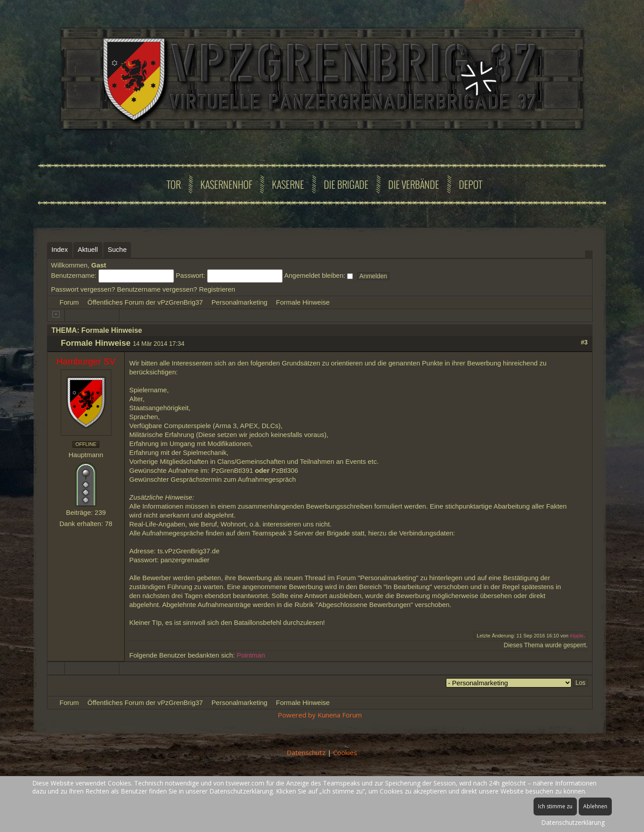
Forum (69, 302)
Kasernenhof (226, 184)
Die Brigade (346, 184)
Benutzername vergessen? (157, 289)
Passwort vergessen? (83, 289)
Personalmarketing (239, 302)
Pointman (251, 655)
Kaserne (288, 184)
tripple (577, 636)
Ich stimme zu (555, 806)
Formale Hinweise (303, 302)
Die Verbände (414, 184)
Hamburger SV (86, 361)
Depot (470, 184)
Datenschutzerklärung (573, 822)
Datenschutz (306, 752)
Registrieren (217, 289)
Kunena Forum (340, 715)
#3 (584, 342)
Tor (174, 184)
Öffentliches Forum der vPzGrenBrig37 (145, 302)
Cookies (345, 752)
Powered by (297, 715)
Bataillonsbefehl (258, 622)
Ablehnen (595, 806)
